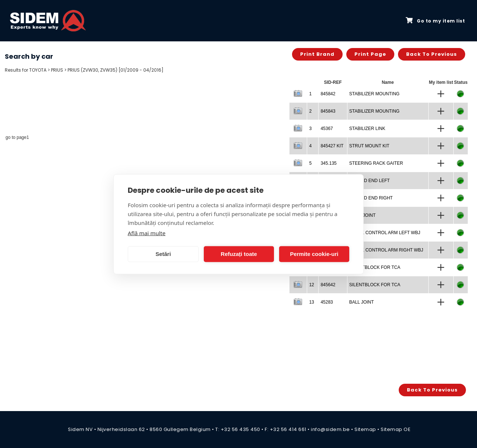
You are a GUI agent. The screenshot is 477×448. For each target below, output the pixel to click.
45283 (327, 302)
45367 (327, 129)
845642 (328, 285)
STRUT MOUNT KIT (369, 146)
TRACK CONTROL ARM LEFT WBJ (385, 233)
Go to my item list (435, 21)
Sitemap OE (396, 429)
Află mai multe (147, 233)
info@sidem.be (330, 429)
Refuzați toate (239, 254)
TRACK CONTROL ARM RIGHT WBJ (386, 250)
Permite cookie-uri (314, 254)
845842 (328, 94)
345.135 (328, 163)
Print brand (317, 54)
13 (311, 302)
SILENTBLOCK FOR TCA (375, 267)
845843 (328, 111)
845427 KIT (332, 146)
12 (311, 285)
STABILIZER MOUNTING (374, 94)
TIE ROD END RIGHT (371, 198)
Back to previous (432, 54)
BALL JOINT (362, 302)
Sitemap (365, 429)
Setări (163, 254)
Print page (370, 54)
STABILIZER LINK (367, 129)
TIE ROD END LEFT (370, 181)
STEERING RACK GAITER (376, 163)
